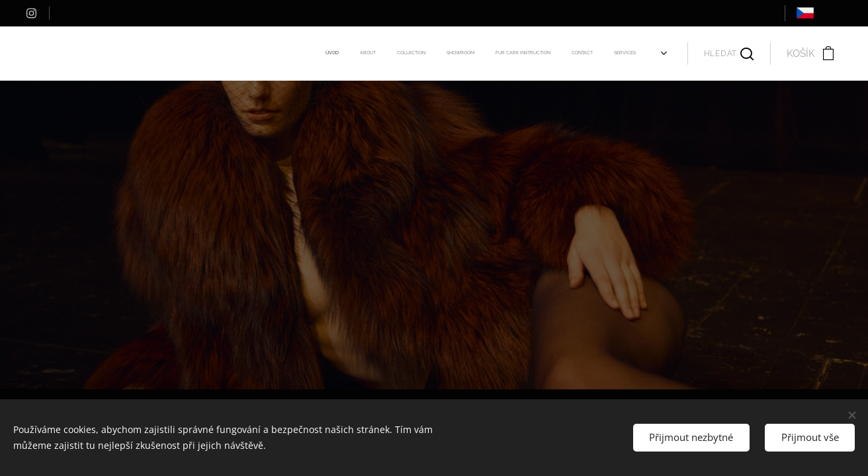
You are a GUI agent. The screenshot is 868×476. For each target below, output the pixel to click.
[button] (729, 54)
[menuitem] (477, 54)
